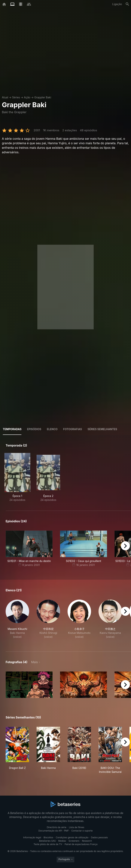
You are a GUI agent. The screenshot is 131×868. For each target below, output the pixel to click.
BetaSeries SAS (47, 841)
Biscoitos (48, 837)
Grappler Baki (43, 97)
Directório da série (56, 827)
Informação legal (32, 837)
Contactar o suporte (82, 831)
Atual (5, 97)
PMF (66, 831)
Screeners (74, 841)
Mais (35, 662)
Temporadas (12, 429)
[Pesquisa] (127, 4)
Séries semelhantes (102, 429)
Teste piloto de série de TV (48, 844)
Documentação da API (50, 831)
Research (87, 841)
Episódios (34, 429)
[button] (17, 621)
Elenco (52, 429)
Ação (27, 97)
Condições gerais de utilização (72, 837)
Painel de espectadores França (81, 844)
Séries (16, 97)
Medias (62, 841)
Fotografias (73, 429)
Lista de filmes (77, 827)
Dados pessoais (99, 837)
